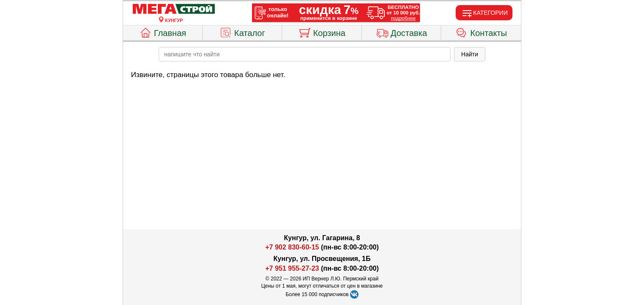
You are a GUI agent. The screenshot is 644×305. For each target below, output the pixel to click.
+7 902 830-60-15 (292, 247)
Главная (163, 32)
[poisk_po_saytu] (305, 54)
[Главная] (174, 9)
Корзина (322, 32)
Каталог (242, 32)
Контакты (481, 32)
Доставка (402, 32)
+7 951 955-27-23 (292, 268)
